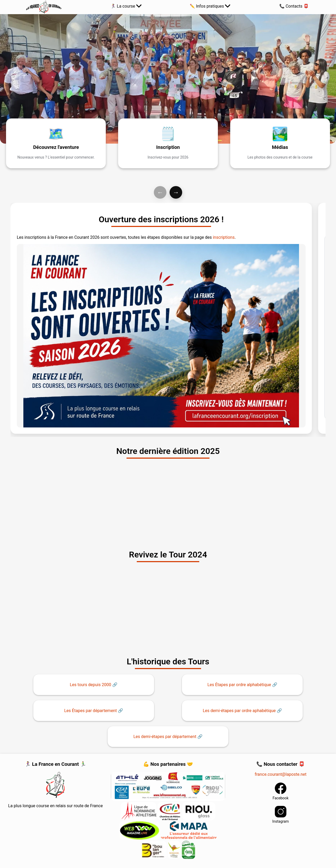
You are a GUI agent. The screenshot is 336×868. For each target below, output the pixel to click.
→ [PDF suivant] (176, 192)
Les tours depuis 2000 (90, 685)
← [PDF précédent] (160, 192)
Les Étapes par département (90, 711)
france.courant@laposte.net (280, 774)
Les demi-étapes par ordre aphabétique (239, 711)
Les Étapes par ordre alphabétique (239, 685)
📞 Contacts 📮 (294, 6)
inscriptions (224, 237)
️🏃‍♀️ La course (126, 6)
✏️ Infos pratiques (210, 6)
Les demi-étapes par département (165, 737)
